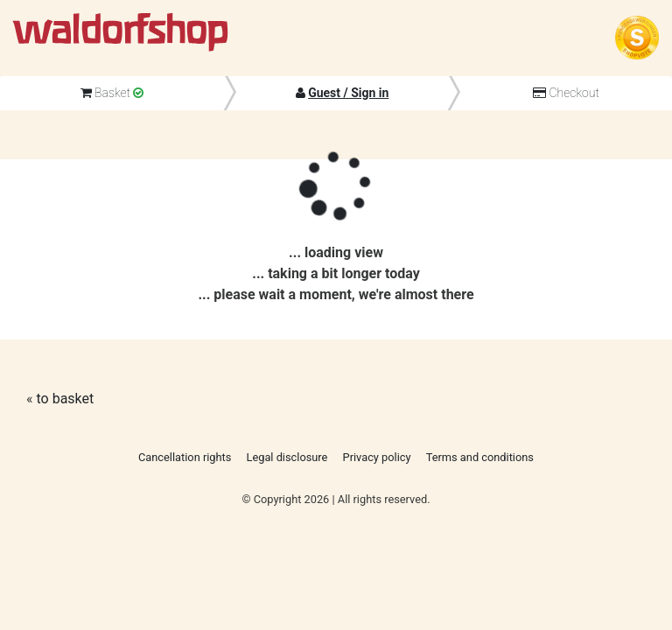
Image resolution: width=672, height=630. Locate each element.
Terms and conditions (480, 457)
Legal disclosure (287, 457)
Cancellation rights (185, 457)
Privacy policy (377, 457)
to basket (65, 399)
